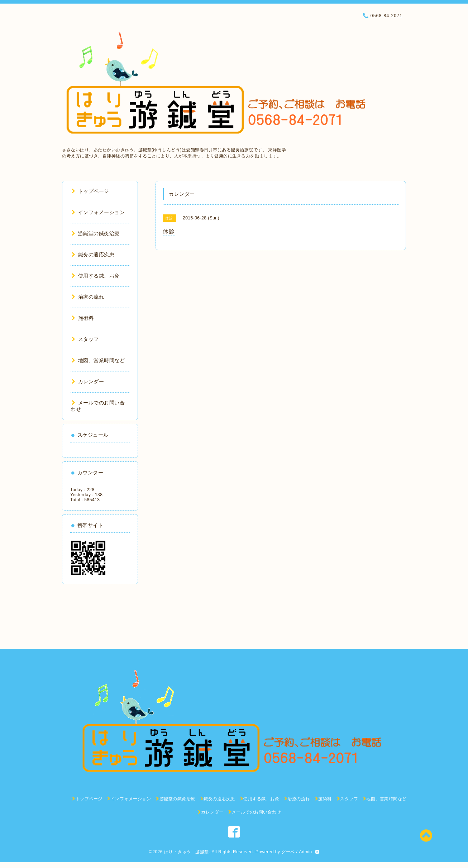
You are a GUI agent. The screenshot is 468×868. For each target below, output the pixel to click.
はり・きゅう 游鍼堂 (187, 852)
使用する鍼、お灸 (96, 276)
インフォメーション (98, 212)
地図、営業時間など (98, 360)
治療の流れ (88, 297)
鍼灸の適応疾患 (93, 255)
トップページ (90, 191)
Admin (305, 852)
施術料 (83, 318)
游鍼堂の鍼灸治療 (96, 233)
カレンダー (88, 381)
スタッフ (85, 339)
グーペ (288, 852)
